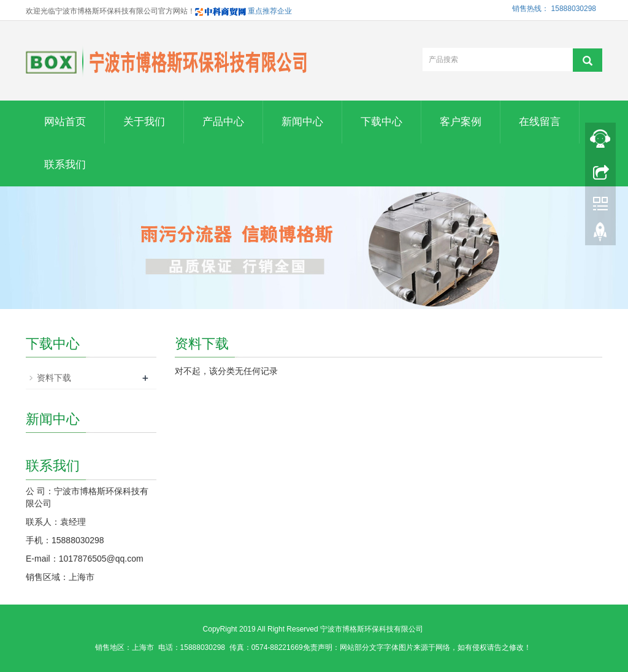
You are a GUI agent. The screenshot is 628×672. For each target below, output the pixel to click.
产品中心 (223, 122)
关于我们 (144, 122)
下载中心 (381, 122)
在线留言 (540, 122)
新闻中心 (302, 122)
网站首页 (65, 122)
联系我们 (65, 165)
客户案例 (461, 122)
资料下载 (54, 378)
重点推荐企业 (243, 11)
